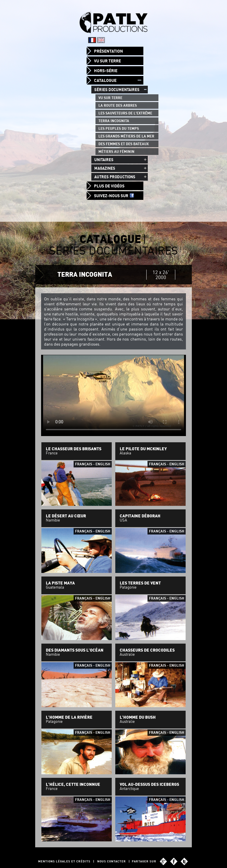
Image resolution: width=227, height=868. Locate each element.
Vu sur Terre (107, 61)
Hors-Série (106, 71)
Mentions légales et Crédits (64, 861)
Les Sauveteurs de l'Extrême (125, 113)
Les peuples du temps (119, 128)
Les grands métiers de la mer (126, 136)
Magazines (105, 168)
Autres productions (115, 177)
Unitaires (104, 160)
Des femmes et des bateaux (124, 144)
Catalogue (105, 80)
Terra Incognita (114, 121)
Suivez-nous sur (114, 196)
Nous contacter (112, 861)
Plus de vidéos (109, 186)
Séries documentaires (117, 90)
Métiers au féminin (116, 152)
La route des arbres (118, 105)
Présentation (108, 51)
